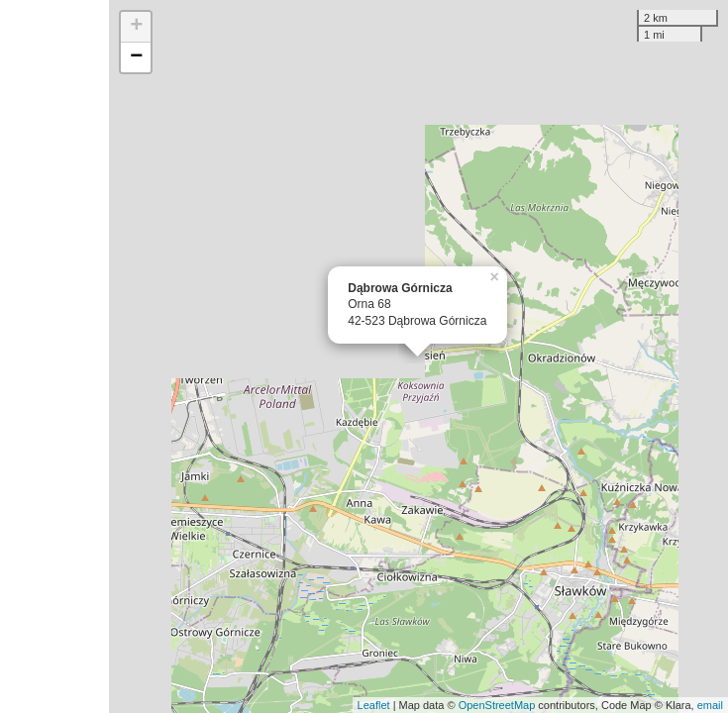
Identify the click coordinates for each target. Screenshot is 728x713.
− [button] (136, 57)
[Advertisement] (54, 356)
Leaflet (374, 705)
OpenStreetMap (497, 705)
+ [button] (136, 27)
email (710, 705)
